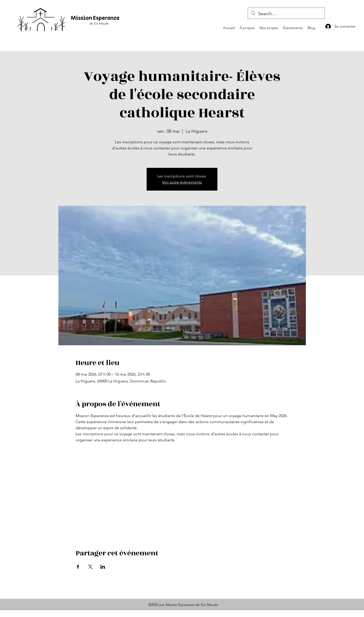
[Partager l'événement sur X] (90, 567)
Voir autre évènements (182, 182)
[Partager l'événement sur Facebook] (78, 567)
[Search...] (286, 14)
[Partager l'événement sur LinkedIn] (103, 567)
